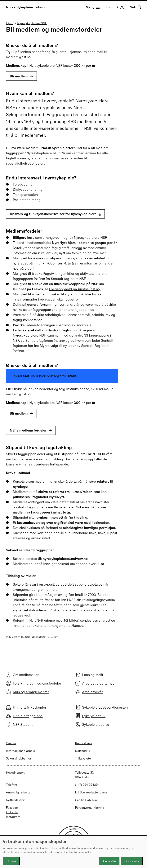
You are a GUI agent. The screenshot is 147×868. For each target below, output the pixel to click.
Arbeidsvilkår (92, 692)
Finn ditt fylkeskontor (29, 707)
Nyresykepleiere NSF (32, 23)
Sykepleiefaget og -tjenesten (105, 707)
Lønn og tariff (93, 675)
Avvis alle (109, 861)
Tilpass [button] (11, 861)
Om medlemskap (26, 675)
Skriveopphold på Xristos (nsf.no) (75, 289)
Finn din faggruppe (28, 716)
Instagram (13, 817)
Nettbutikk (83, 751)
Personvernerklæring (90, 808)
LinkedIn (12, 812)
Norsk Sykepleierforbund (26, 7)
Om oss (11, 743)
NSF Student (23, 725)
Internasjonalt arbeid (20, 751)
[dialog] (73, 852)
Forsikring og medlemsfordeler (37, 683)
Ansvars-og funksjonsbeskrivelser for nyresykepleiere (53, 214)
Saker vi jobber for (19, 758)
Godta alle (132, 861)
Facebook (13, 808)
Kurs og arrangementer (31, 692)
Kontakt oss (83, 743)
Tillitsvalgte (83, 758)
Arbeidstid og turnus (98, 683)
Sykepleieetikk (94, 716)
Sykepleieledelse (96, 725)
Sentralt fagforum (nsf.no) (45, 340)
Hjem (10, 23)
